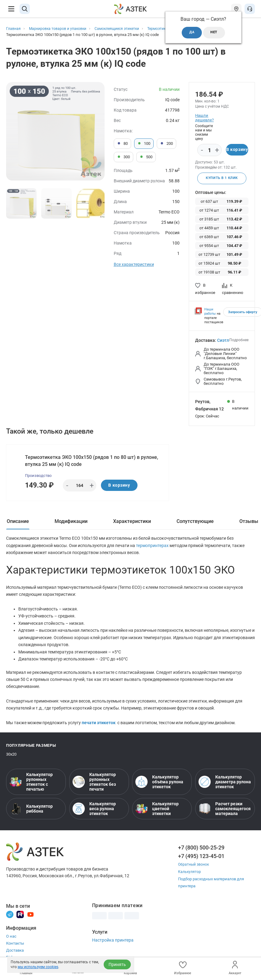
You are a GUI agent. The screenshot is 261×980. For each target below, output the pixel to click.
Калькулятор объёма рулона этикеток (159, 788)
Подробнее (239, 341)
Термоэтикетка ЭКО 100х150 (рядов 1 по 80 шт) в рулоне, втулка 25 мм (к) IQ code (92, 462)
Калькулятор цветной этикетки (157, 814)
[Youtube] (30, 919)
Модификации (71, 524)
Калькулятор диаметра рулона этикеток (225, 788)
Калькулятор (190, 877)
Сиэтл (223, 341)
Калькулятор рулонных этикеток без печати (94, 788)
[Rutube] (20, 919)
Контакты (15, 949)
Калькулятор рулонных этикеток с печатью (31, 788)
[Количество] (209, 150)
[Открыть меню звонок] (250, 9)
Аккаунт (235, 968)
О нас (11, 942)
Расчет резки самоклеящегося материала (225, 814)
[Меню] (11, 9)
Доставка (15, 956)
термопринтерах (153, 548)
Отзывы (249, 524)
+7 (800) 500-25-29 (201, 853)
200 (166, 144)
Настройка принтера (113, 945)
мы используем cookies (38, 967)
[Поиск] (25, 9)
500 (146, 157)
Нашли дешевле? (204, 118)
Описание (18, 524)
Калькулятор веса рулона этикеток (94, 814)
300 (123, 157)
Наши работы (210, 312)
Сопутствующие (195, 524)
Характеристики (132, 524)
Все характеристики (134, 264)
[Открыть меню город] (236, 9)
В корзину (237, 150)
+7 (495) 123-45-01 (201, 862)
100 (144, 144)
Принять (117, 964)
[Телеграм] (10, 919)
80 (122, 144)
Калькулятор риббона (31, 814)
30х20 (11, 760)
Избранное (183, 968)
